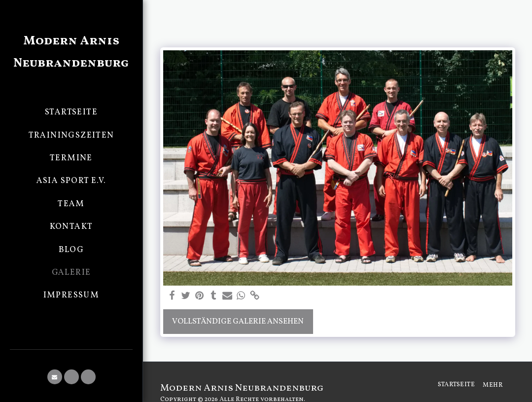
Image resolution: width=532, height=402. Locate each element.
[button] (55, 377)
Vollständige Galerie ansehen (238, 322)
